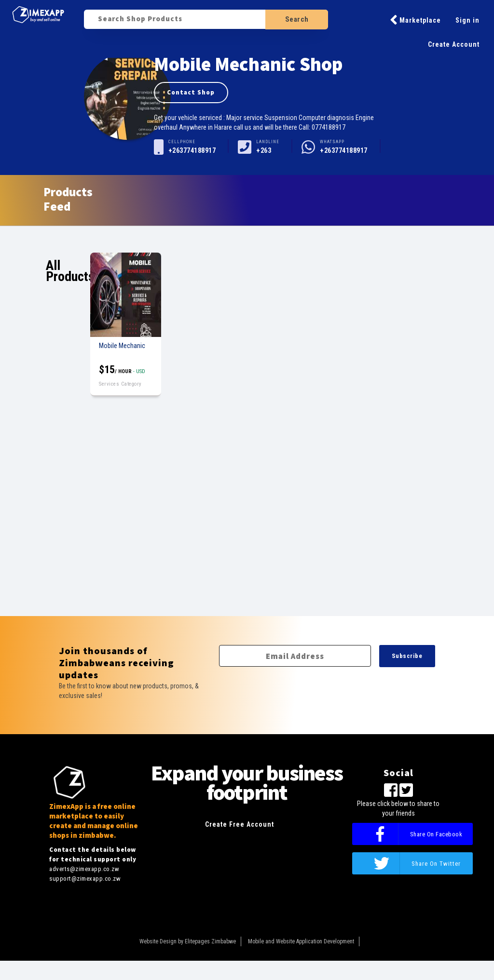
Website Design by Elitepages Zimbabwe (188, 941)
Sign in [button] (467, 20)
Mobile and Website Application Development (301, 941)
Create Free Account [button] (240, 824)
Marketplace (415, 20)
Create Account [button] (454, 44)
